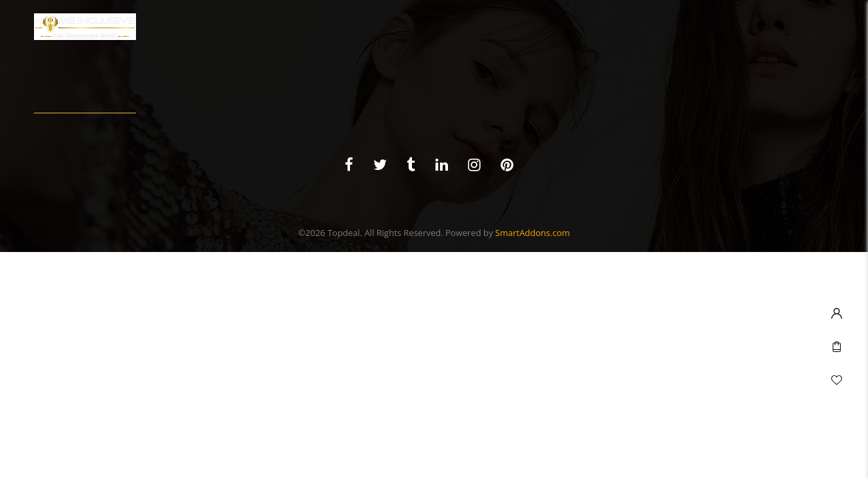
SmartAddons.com (533, 233)
